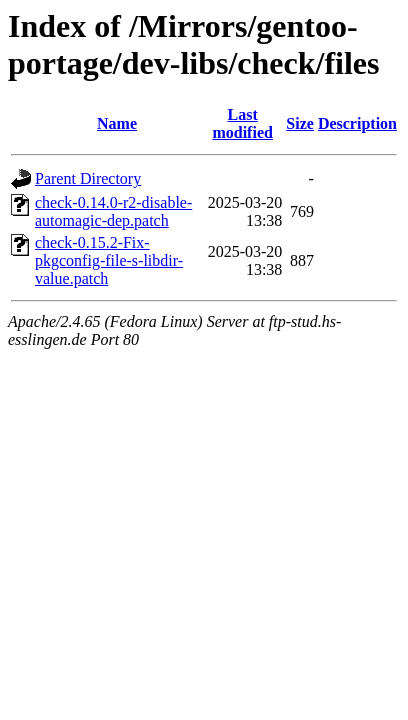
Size (300, 123)
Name (117, 123)
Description (357, 123)
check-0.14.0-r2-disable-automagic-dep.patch (113, 211)
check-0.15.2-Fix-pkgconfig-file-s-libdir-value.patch (109, 260)
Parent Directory (88, 178)
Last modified (242, 123)
